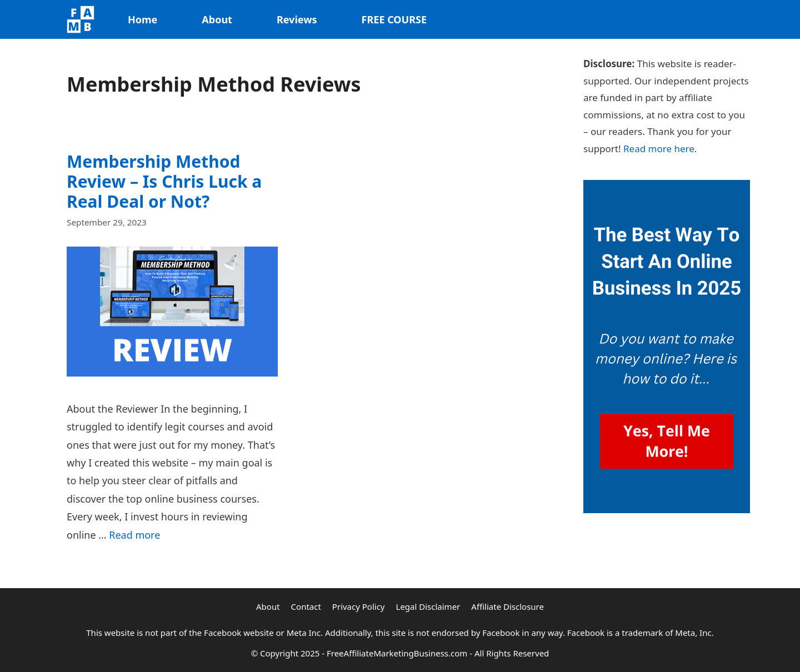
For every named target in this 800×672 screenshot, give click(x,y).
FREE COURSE (394, 19)
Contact (306, 606)
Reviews (297, 19)
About (217, 19)
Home (142, 19)
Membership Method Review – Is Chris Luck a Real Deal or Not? (164, 181)
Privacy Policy (359, 606)
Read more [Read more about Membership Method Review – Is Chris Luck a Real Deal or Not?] (134, 535)
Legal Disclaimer (428, 606)
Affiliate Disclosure (507, 606)
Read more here (659, 149)
